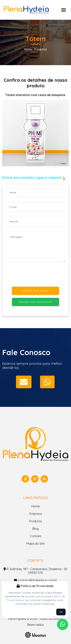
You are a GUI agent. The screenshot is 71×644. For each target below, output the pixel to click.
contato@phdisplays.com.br (35, 580)
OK (61, 612)
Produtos (40, 49)
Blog (35, 529)
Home (28, 49)
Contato (36, 536)
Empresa (36, 514)
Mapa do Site (35, 543)
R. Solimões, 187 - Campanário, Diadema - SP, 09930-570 (35, 571)
